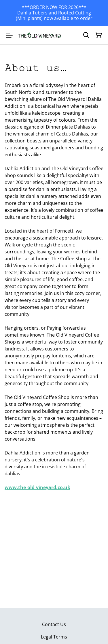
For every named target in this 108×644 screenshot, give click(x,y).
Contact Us (54, 624)
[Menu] (9, 35)
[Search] (86, 35)
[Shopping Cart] (99, 35)
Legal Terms (54, 637)
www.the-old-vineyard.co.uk (37, 487)
